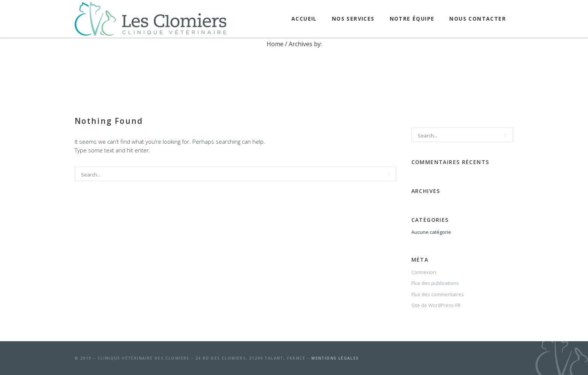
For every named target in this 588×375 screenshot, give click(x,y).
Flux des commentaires (438, 294)
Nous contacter (478, 19)
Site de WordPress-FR (436, 305)
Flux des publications (435, 283)
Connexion (424, 272)
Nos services (353, 19)
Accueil (304, 19)
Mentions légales (335, 358)
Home (275, 44)
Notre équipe (412, 19)
